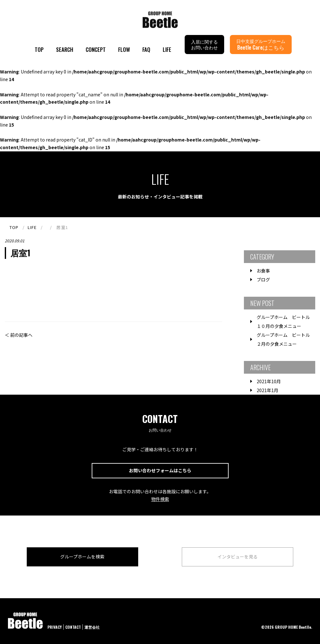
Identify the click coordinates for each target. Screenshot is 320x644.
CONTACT (73, 627)
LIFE (167, 49)
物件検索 (160, 499)
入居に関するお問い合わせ (204, 44)
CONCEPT (96, 49)
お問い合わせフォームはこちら (160, 470)
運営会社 (92, 627)
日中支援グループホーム (261, 44)
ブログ (263, 280)
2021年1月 (267, 390)
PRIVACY (55, 627)
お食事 (263, 271)
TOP (39, 49)
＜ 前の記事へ (19, 335)
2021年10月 (269, 381)
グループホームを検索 (82, 557)
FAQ (146, 49)
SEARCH (65, 49)
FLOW (124, 49)
